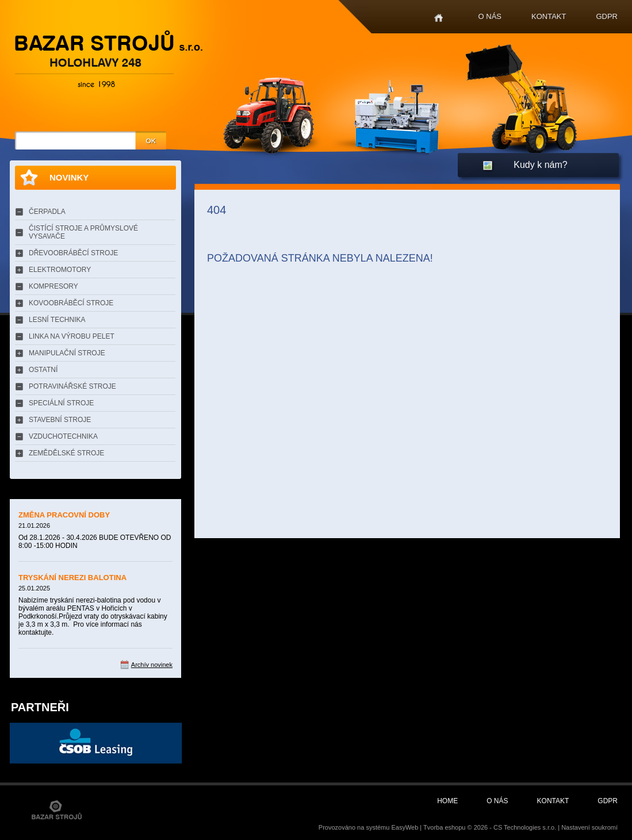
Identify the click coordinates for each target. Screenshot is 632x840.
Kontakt (549, 16)
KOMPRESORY (53, 286)
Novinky (69, 177)
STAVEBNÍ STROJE (60, 420)
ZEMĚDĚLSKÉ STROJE (66, 453)
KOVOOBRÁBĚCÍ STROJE (71, 303)
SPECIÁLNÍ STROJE (61, 403)
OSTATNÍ (43, 370)
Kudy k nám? (540, 165)
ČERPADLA (47, 212)
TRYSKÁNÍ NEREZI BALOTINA (72, 578)
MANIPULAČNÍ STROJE (67, 353)
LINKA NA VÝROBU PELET (72, 336)
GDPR (607, 16)
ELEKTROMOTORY (60, 270)
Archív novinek (152, 665)
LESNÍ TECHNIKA (57, 320)
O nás (490, 16)
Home (438, 18)
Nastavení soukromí (589, 827)
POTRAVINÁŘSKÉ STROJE (72, 386)
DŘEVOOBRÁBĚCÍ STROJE (73, 253)
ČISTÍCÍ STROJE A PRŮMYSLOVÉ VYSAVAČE (83, 232)
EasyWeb (405, 827)
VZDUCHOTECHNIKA (63, 436)
